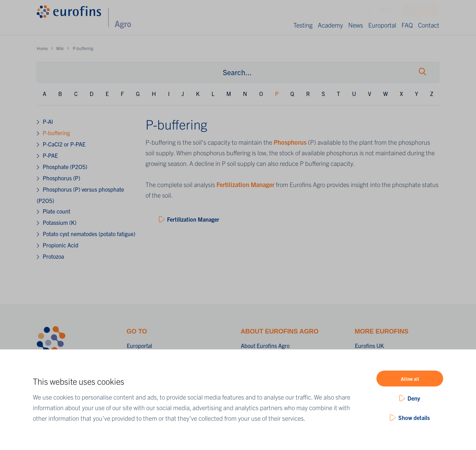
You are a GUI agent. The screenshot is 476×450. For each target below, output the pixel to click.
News (356, 25)
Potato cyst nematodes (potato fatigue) (89, 234)
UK (386, 12)
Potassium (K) (59, 222)
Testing (303, 25)
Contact (429, 25)
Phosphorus (291, 142)
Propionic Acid (61, 245)
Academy (330, 25)
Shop (425, 12)
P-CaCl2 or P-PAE (64, 144)
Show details (414, 418)
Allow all (410, 379)
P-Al (48, 121)
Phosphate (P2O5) (65, 167)
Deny (414, 398)
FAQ (407, 25)
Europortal (382, 25)
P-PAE (50, 155)
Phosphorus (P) (61, 178)
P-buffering (56, 133)
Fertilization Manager (245, 184)
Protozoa (53, 256)
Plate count (56, 211)
